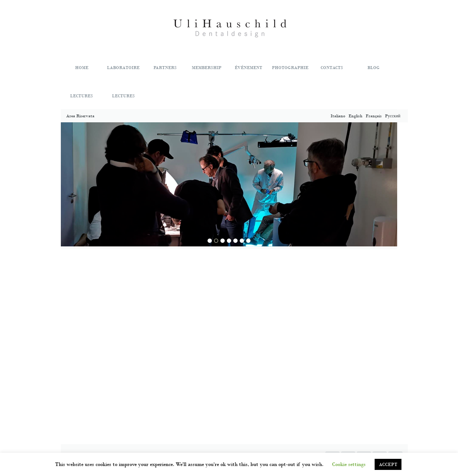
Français (374, 116)
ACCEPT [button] (388, 464)
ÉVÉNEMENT (249, 68)
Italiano (338, 116)
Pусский (393, 116)
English (356, 116)
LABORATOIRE (123, 68)
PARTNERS (165, 68)
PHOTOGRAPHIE (290, 68)
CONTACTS (332, 68)
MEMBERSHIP (207, 68)
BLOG (374, 68)
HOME (82, 68)
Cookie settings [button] (349, 464)
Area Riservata (80, 116)
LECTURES (82, 96)
